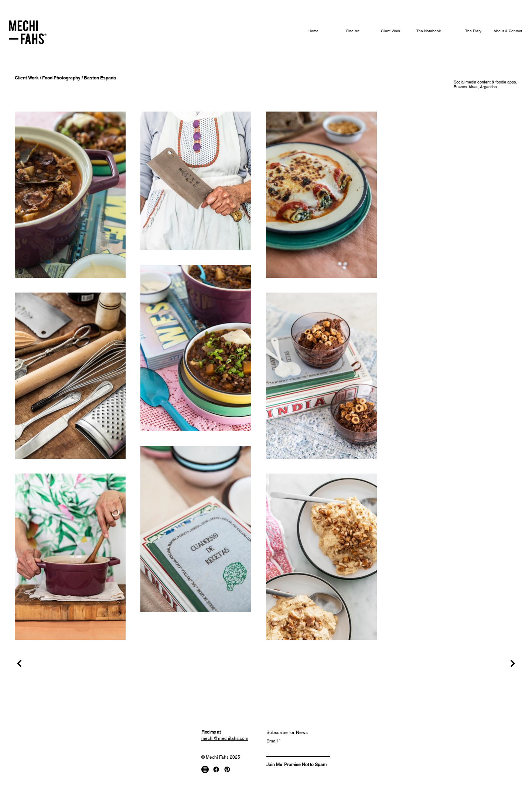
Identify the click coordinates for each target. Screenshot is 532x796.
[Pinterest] (227, 769)
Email (272, 741)
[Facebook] (216, 769)
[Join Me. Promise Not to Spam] (296, 765)
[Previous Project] (20, 663)
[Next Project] (512, 663)
